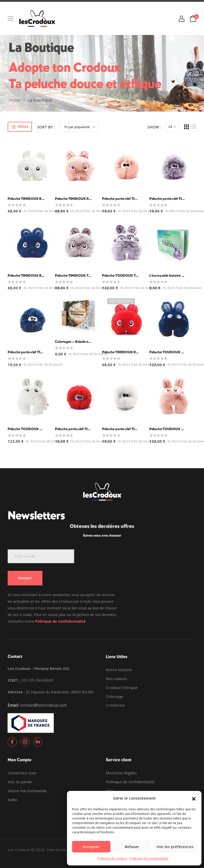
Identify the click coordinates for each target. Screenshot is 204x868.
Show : (154, 127)
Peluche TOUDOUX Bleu (169, 352)
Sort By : (46, 127)
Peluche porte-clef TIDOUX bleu (33, 352)
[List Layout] (194, 127)
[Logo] (37, 19)
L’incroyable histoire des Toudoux (175, 276)
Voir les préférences (175, 847)
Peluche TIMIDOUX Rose (75, 199)
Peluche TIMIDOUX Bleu (27, 276)
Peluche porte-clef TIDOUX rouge (81, 429)
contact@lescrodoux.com (43, 705)
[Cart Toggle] (193, 19)
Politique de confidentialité (149, 858)
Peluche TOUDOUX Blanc (28, 429)
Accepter (91, 847)
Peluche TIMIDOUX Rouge (123, 352)
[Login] (182, 19)
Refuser (132, 847)
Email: (13, 705)
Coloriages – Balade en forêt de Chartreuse (88, 342)
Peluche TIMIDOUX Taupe (75, 276)
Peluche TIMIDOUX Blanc (28, 199)
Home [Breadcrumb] (15, 100)
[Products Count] (172, 127)
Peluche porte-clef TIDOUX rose (127, 199)
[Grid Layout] (186, 127)
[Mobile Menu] (11, 19)
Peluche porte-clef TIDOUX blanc (128, 429)
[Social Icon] (12, 742)
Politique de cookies (112, 858)
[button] (194, 798)
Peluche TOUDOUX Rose (169, 429)
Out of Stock (121, 301)
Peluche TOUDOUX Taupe (123, 276)
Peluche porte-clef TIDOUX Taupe (176, 199)
